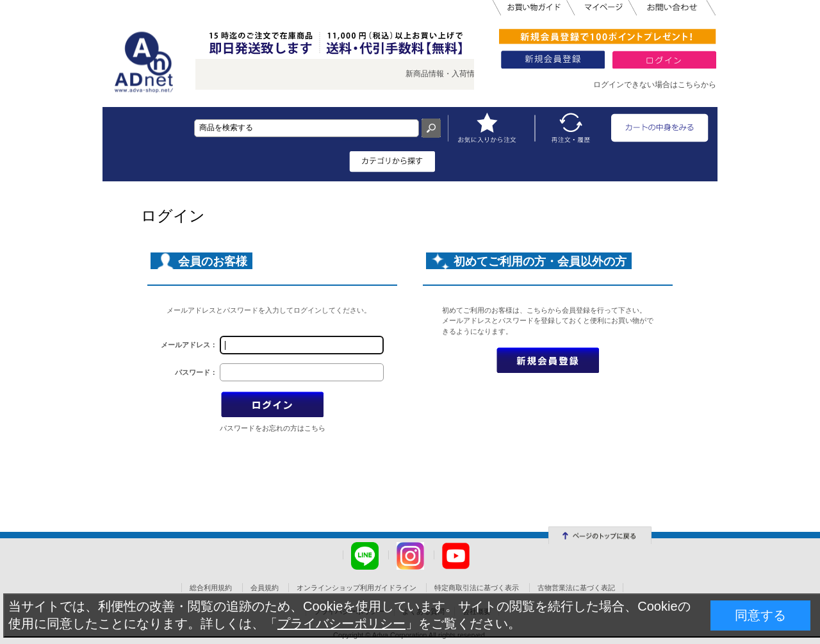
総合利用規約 (211, 588)
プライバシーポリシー (341, 623)
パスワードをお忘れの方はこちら (273, 428)
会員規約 (265, 588)
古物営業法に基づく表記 (576, 588)
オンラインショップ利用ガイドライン (357, 588)
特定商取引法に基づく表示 (477, 588)
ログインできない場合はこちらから (655, 85)
